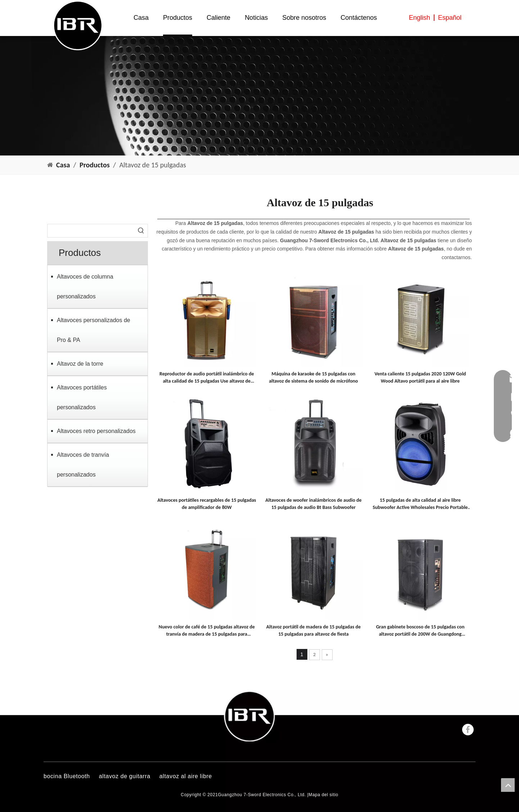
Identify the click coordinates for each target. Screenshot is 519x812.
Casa (141, 18)
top (508, 785)
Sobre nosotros (304, 18)
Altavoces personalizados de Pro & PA (94, 330)
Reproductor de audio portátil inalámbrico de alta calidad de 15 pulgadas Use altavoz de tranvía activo (207, 378)
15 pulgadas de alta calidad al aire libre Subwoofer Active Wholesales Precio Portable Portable (420, 504)
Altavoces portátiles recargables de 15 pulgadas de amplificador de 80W (207, 504)
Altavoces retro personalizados (96, 431)
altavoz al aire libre (186, 776)
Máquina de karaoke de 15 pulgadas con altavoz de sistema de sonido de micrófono (313, 377)
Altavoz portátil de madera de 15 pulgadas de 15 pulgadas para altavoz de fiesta (313, 630)
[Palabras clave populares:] (141, 231)
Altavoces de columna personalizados (85, 287)
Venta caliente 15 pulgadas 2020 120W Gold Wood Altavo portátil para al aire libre (420, 377)
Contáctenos (359, 18)
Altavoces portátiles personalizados (82, 397)
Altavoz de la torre (80, 364)
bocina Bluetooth (67, 776)
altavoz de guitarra (125, 776)
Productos (178, 18)
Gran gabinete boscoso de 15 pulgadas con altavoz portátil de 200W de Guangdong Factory (420, 631)
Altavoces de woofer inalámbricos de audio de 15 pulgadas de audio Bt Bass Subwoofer (313, 504)
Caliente (218, 18)
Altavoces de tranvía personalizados (83, 465)
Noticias (256, 18)
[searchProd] (91, 231)
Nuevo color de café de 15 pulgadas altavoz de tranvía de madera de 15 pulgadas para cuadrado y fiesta (207, 631)
